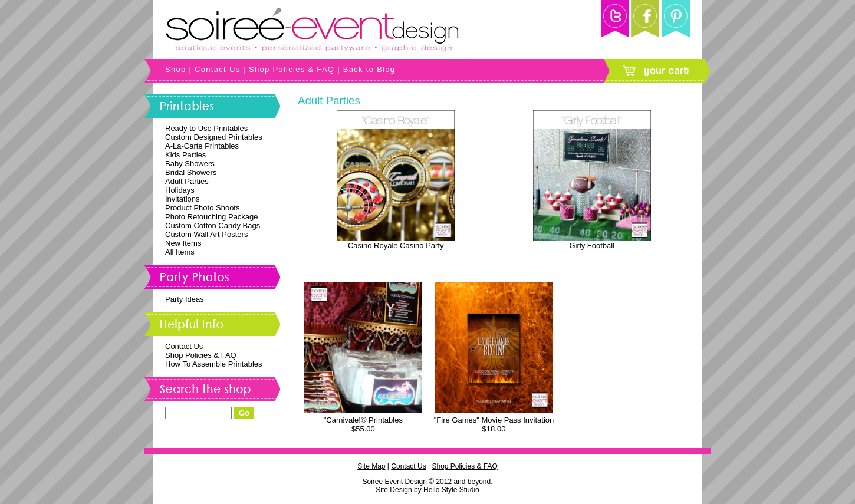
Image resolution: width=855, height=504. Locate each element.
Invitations (182, 199)
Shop (176, 69)
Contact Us (217, 69)
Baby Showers (190, 164)
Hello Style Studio (451, 490)
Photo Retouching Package (212, 217)
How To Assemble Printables (214, 364)
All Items (180, 252)
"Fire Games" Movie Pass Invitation (494, 420)
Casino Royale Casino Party (396, 246)
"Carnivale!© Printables (363, 420)
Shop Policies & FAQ (292, 69)
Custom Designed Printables (214, 137)
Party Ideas (185, 299)
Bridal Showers (191, 172)
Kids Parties (185, 155)
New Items (183, 243)
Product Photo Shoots (202, 208)
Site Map (371, 466)
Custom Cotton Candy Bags (213, 225)
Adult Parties (187, 181)
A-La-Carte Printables (202, 146)
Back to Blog (369, 69)
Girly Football (592, 246)
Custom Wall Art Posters (206, 234)
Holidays (180, 190)
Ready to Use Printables (206, 128)
